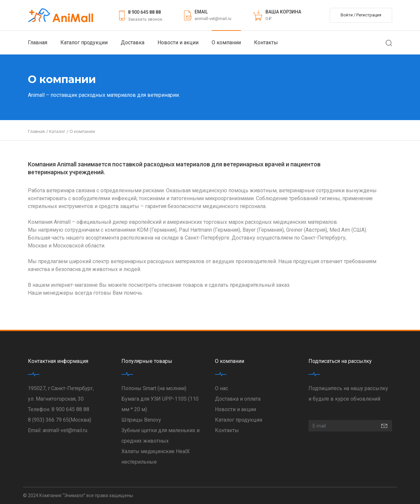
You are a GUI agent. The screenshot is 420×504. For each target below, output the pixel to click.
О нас (221, 388)
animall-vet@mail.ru (213, 19)
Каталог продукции (84, 42)
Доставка (133, 42)
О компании (226, 42)
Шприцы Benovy (141, 420)
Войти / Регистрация (361, 15)
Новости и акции (178, 42)
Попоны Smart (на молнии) (154, 388)
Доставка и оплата (238, 399)
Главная (38, 42)
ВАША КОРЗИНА (283, 12)
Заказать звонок (145, 19)
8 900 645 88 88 (144, 12)
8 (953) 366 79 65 (48, 420)
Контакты (266, 42)
